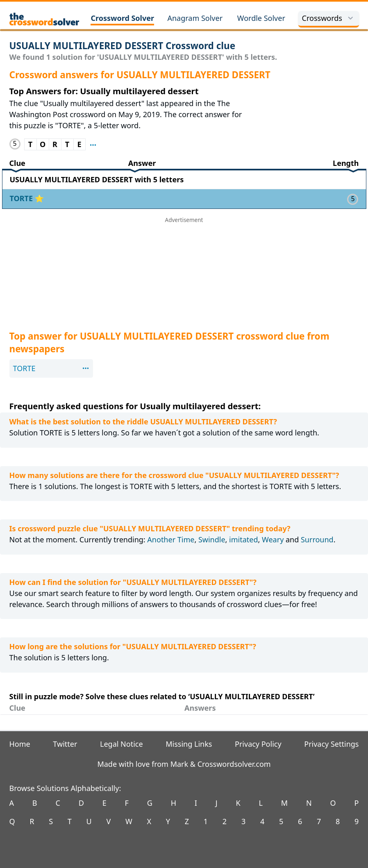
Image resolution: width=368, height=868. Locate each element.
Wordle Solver (261, 18)
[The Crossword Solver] (44, 19)
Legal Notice (122, 744)
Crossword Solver (122, 18)
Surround (317, 539)
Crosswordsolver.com (234, 764)
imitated (243, 539)
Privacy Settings (331, 744)
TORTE (22, 198)
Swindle (212, 539)
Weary (273, 539)
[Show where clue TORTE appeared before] (93, 144)
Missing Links (189, 744)
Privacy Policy (258, 744)
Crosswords (329, 18)
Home (20, 744)
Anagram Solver (195, 18)
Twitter (65, 744)
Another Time (171, 539)
